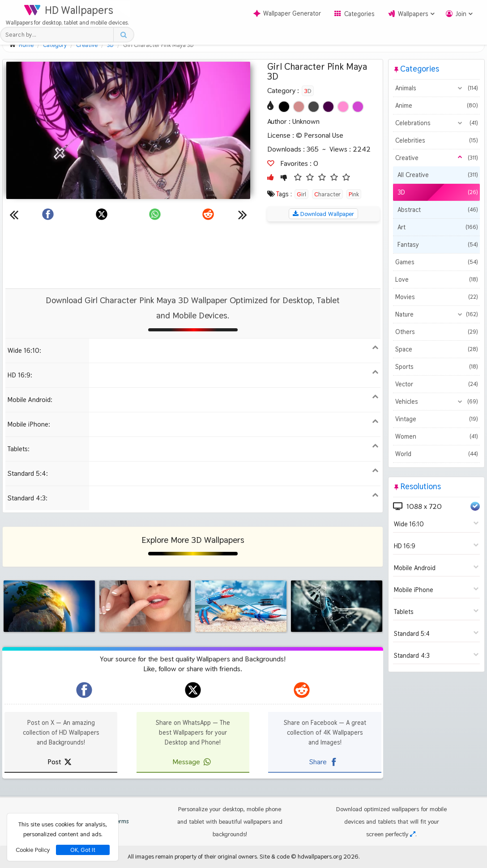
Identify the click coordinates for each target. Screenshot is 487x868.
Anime (436, 106)
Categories (359, 14)
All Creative (437, 175)
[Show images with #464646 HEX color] (314, 107)
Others (436, 332)
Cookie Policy (33, 850)
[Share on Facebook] (48, 214)
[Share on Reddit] (208, 214)
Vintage (436, 419)
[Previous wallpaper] (14, 214)
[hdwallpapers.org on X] (193, 690)
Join (461, 14)
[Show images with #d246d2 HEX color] (358, 107)
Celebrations (436, 123)
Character (327, 194)
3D (308, 91)
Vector (436, 384)
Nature (436, 314)
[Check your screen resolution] (413, 834)
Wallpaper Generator (287, 13)
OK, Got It (83, 850)
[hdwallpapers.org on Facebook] (84, 690)
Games (436, 262)
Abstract (437, 210)
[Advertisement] (193, 255)
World (436, 454)
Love (436, 279)
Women (436, 436)
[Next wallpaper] (243, 214)
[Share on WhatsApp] (155, 214)
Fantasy (437, 245)
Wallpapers (413, 14)
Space (436, 349)
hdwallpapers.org (320, 856)
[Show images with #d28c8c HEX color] (299, 107)
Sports (436, 367)
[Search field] (59, 35)
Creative (436, 158)
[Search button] (123, 35)
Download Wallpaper (323, 214)
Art (437, 227)
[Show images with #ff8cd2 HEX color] (343, 107)
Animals (436, 88)
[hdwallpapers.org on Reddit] (302, 690)
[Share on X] (102, 214)
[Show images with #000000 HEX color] (284, 107)
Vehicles (436, 402)
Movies (436, 297)
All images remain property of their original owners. (193, 856)
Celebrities (436, 140)
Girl (301, 194)
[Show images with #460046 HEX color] (328, 107)
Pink (354, 194)
